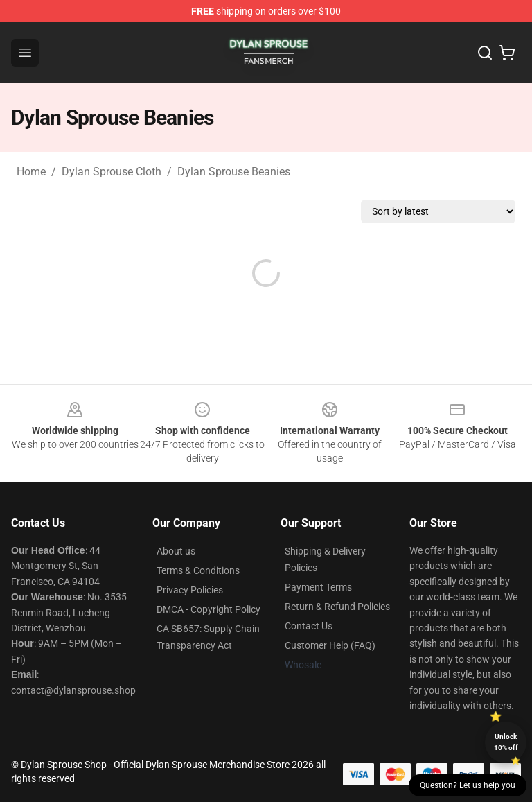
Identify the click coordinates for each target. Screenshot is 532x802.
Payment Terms (318, 587)
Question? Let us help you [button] (468, 785)
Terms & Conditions (198, 570)
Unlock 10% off (506, 742)
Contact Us (309, 626)
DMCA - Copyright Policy (209, 609)
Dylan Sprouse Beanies (234, 172)
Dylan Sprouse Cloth (112, 172)
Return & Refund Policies (337, 607)
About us (176, 551)
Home (31, 172)
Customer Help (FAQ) (330, 645)
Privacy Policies (190, 590)
